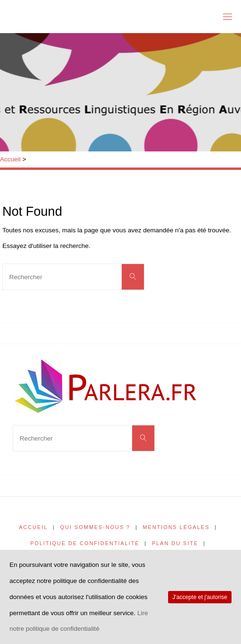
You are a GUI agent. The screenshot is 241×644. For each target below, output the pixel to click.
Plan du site (175, 543)
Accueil (10, 159)
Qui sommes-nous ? (95, 527)
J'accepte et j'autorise (200, 597)
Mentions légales (176, 527)
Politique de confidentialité (85, 543)
